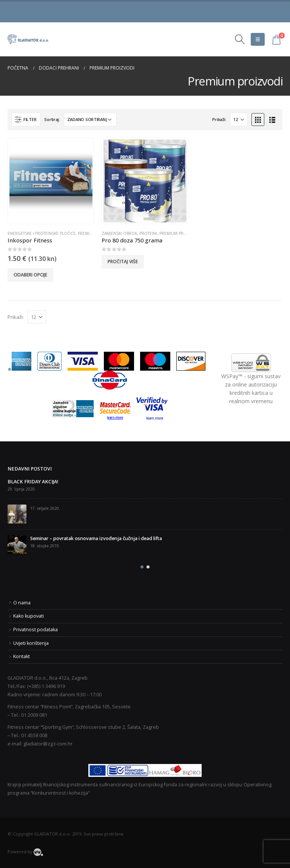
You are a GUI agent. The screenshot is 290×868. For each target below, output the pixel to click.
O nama (22, 603)
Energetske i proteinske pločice (42, 233)
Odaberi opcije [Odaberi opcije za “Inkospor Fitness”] (30, 275)
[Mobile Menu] (258, 39)
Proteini (148, 233)
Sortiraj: (52, 119)
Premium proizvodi (180, 233)
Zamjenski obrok (119, 233)
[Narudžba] (90, 120)
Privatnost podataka (35, 630)
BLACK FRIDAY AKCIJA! (33, 482)
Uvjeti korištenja (31, 643)
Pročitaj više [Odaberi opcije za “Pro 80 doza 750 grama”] (123, 262)
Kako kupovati (29, 616)
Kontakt (22, 656)
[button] (142, 567)
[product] (51, 181)
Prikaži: (219, 119)
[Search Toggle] (240, 39)
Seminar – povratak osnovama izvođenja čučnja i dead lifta (96, 538)
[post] (17, 514)
